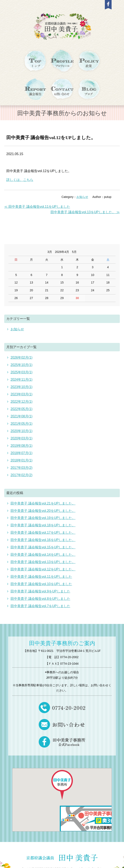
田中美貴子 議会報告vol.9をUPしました (40, 586)
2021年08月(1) (22, 415)
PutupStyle (97, 863)
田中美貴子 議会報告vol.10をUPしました (41, 579)
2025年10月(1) (22, 365)
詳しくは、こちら (20, 180)
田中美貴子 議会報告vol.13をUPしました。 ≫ (85, 212)
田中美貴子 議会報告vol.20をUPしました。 (43, 508)
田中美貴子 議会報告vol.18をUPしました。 (43, 522)
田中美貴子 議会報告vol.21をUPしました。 (43, 500)
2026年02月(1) (22, 358)
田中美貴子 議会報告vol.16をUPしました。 (43, 536)
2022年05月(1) (22, 408)
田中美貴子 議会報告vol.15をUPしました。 (43, 543)
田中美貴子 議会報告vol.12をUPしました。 (51, 138)
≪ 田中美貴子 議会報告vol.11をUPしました (37, 207)
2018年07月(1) (22, 451)
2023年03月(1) (22, 393)
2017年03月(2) (22, 465)
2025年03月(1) (22, 372)
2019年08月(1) (22, 444)
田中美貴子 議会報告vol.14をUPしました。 (43, 551)
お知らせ (82, 197)
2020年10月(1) (22, 429)
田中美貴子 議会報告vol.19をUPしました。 (43, 515)
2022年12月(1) (22, 401)
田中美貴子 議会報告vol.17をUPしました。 (43, 529)
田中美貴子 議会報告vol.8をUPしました (40, 594)
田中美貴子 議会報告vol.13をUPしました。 (43, 558)
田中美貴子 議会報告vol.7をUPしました (40, 601)
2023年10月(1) (22, 386)
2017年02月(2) (22, 472)
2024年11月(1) (22, 379)
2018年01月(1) (22, 458)
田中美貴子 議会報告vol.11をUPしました (41, 572)
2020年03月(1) (22, 436)
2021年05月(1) (22, 422)
